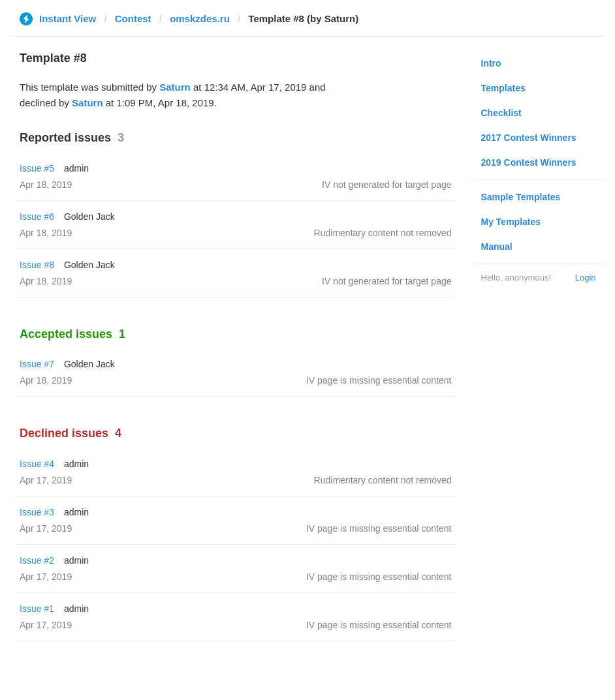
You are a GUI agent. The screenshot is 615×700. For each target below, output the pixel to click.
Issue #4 (37, 464)
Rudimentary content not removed (383, 233)
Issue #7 (37, 364)
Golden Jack (89, 217)
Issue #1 (37, 609)
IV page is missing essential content (379, 380)
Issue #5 (37, 168)
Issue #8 (37, 265)
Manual (497, 247)
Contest (133, 19)
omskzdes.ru (200, 19)
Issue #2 (37, 560)
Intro (491, 63)
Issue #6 (37, 217)
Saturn (175, 87)
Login (586, 278)
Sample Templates (521, 197)
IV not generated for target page (386, 185)
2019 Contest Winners (529, 162)
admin (76, 168)
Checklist (501, 113)
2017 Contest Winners (529, 138)
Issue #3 (37, 512)
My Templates (511, 222)
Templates (503, 88)
